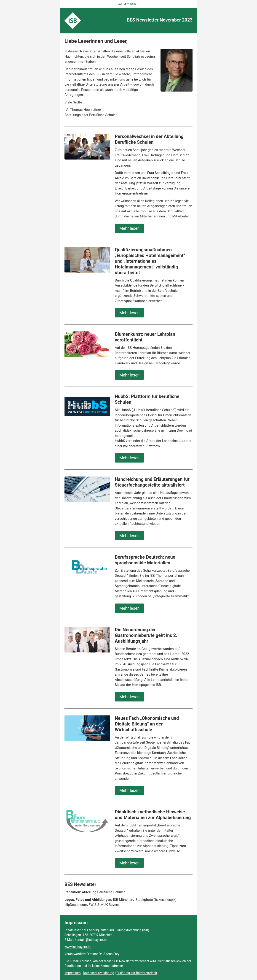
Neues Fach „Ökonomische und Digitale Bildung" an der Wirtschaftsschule (147, 724)
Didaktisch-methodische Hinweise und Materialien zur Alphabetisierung (153, 815)
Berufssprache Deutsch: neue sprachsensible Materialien (145, 560)
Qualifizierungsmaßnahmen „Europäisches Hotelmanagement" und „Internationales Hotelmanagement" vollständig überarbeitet (150, 261)
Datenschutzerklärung (99, 973)
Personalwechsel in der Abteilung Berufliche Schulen (149, 139)
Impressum (72, 973)
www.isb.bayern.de (78, 947)
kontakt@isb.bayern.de (91, 940)
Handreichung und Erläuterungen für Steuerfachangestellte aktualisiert (152, 482)
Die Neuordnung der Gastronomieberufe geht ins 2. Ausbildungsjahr (146, 635)
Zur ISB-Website (127, 4)
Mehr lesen (129, 228)
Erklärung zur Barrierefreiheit (137, 973)
